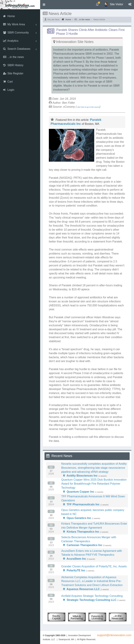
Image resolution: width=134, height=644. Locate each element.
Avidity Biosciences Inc (80, 476)
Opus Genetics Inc (77, 518)
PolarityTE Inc (74, 570)
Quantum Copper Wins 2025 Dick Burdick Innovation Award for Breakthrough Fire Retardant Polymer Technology (94, 484)
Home (66, 19)
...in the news (84, 20)
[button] (44, 5)
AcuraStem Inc (75, 559)
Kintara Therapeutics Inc (81, 532)
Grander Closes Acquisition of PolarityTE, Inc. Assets (94, 566)
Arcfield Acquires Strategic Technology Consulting (92, 596)
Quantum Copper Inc (79, 492)
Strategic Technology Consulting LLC (90, 600)
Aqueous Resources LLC (81, 589)
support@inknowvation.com (114, 635)
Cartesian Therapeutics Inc (83, 545)
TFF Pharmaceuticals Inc (81, 504)
